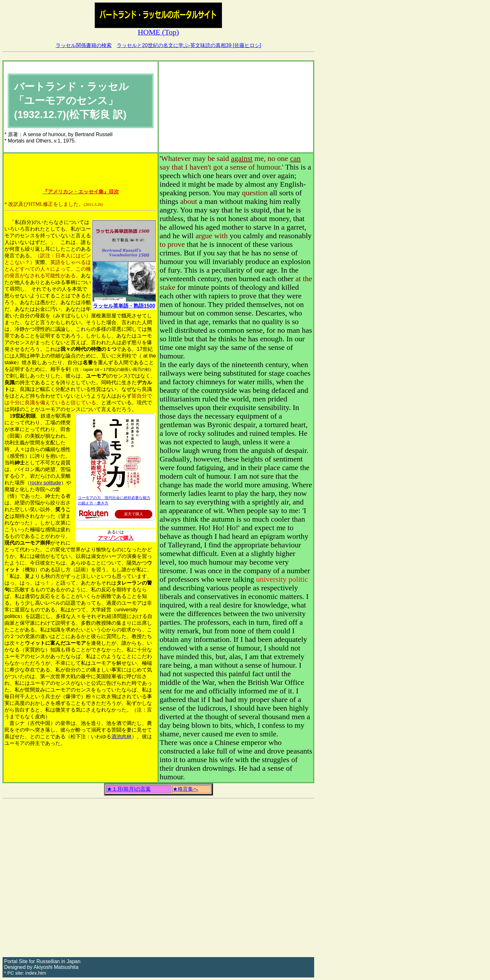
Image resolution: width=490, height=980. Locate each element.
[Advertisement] (236, 107)
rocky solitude (45, 483)
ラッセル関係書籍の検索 (84, 45)
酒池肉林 (121, 737)
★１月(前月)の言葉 (129, 789)
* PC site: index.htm (25, 973)
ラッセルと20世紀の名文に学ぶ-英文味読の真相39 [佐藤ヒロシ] (189, 45)
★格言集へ (185, 789)
